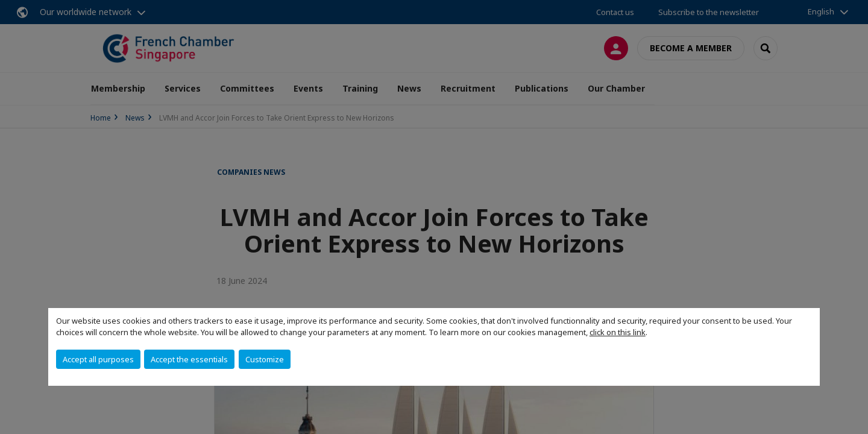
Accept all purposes (98, 359)
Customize (265, 359)
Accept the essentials (189, 359)
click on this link (618, 332)
